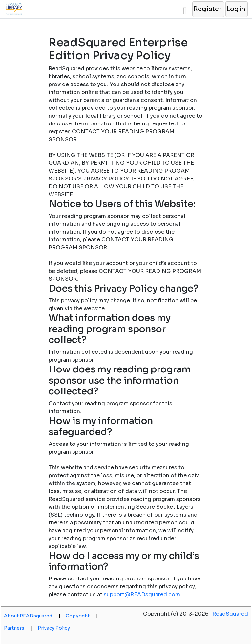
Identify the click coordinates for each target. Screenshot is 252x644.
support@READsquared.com (142, 594)
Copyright (82, 616)
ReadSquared (230, 614)
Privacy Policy (54, 628)
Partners (18, 628)
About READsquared (32, 616)
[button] (208, 9)
